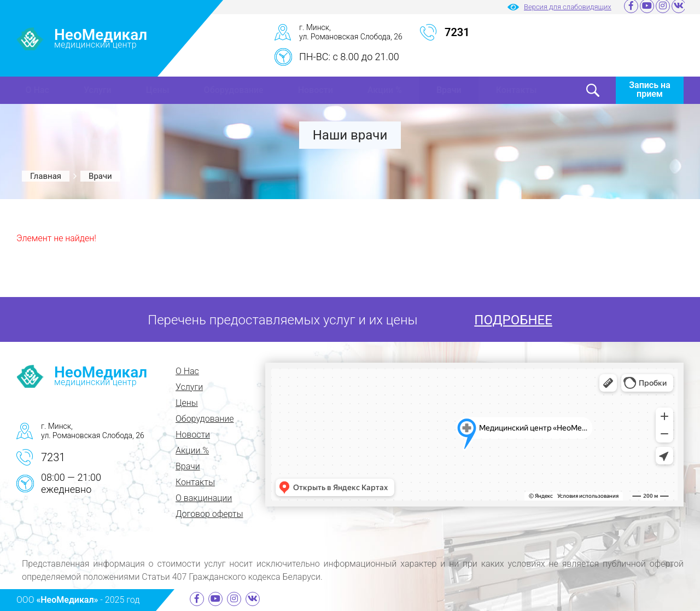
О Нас (37, 90)
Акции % (385, 90)
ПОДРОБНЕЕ (513, 320)
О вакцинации (204, 498)
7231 (53, 457)
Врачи (449, 90)
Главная (46, 176)
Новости (316, 90)
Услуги (98, 90)
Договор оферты (209, 514)
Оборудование (234, 90)
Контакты (517, 90)
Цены (158, 90)
